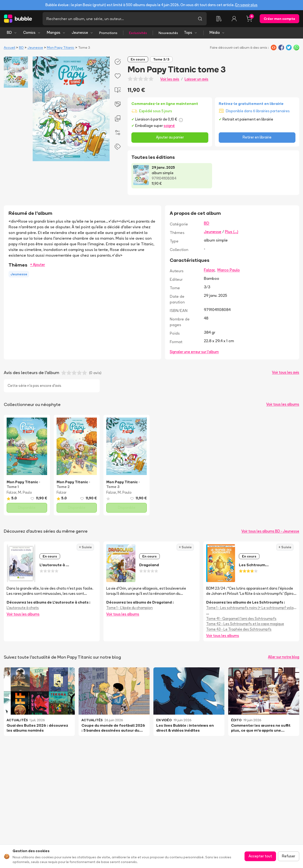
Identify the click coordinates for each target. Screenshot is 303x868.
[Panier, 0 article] (249, 19)
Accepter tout (260, 856)
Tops (191, 32)
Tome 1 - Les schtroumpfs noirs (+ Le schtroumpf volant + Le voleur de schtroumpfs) (251, 608)
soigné (169, 126)
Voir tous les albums (283, 404)
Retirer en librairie (257, 137)
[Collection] (219, 19)
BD (12, 32)
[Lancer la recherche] (200, 19)
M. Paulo (25, 492)
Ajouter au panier (170, 137)
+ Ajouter (38, 265)
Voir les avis (170, 79)
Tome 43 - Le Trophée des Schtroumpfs (239, 629)
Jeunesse (82, 32)
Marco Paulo (229, 270)
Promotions (108, 33)
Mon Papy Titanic (61, 48)
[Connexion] (234, 19)
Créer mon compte (279, 19)
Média (217, 32)
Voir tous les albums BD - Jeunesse (270, 531)
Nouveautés (168, 33)
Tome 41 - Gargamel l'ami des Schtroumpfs (241, 619)
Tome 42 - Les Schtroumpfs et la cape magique (245, 624)
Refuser (289, 856)
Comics (32, 32)
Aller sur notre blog (284, 657)
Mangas (56, 32)
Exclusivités (138, 33)
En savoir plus (246, 5)
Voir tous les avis (286, 372)
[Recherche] (118, 19)
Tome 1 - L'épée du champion (129, 608)
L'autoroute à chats (23, 608)
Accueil (9, 48)
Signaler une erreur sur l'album (194, 352)
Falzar (209, 270)
